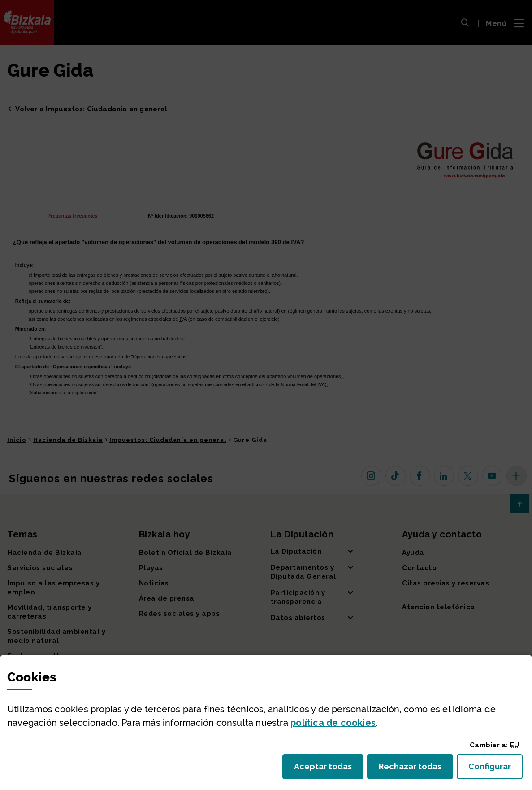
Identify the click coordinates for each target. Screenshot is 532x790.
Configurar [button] (495, 769)
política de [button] (333, 723)
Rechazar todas (416, 769)
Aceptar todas (329, 769)
